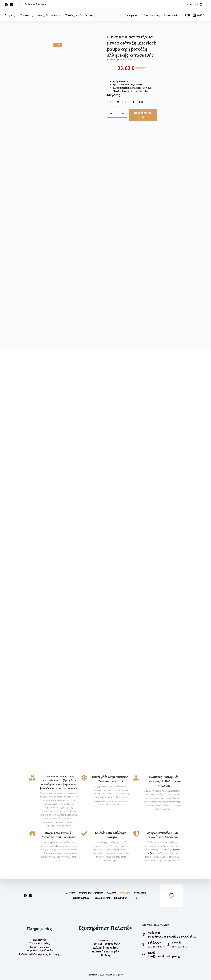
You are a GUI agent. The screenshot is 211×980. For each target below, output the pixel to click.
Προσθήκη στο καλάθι (143, 115)
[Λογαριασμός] (195, 5)
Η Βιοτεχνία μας (151, 15)
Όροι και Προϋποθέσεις (105, 944)
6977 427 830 (179, 946)
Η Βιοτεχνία (40, 940)
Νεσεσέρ (57, 15)
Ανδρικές (12, 15)
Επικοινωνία (171, 15)
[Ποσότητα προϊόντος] (117, 113)
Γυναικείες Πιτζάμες (170, 852)
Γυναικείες (29, 15)
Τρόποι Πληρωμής (40, 947)
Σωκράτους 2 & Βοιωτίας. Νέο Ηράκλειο (172, 937)
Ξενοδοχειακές (74, 15)
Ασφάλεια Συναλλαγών (40, 950)
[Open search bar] (187, 15)
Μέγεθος (114, 95)
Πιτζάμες (151, 856)
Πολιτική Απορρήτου (105, 948)
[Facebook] (6, 5)
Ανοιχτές (43, 15)
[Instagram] (12, 5)
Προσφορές (131, 15)
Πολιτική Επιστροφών (105, 951)
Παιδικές (111, 893)
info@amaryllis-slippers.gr (164, 956)
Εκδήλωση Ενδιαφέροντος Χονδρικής (40, 954)
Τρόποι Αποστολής (40, 943)
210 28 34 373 (156, 946)
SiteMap (105, 955)
